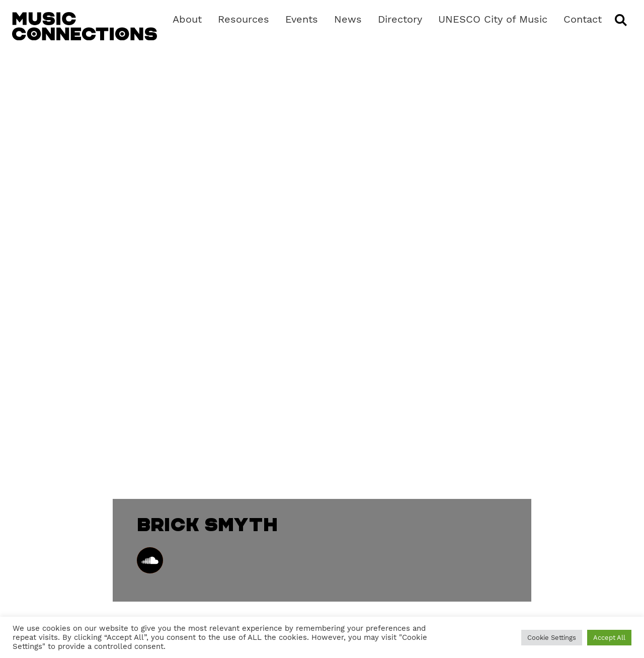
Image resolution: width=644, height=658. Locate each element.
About (187, 19)
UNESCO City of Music (493, 19)
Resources (244, 19)
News (348, 19)
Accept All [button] (609, 638)
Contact (583, 19)
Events (302, 19)
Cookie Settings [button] (552, 638)
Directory (400, 19)
